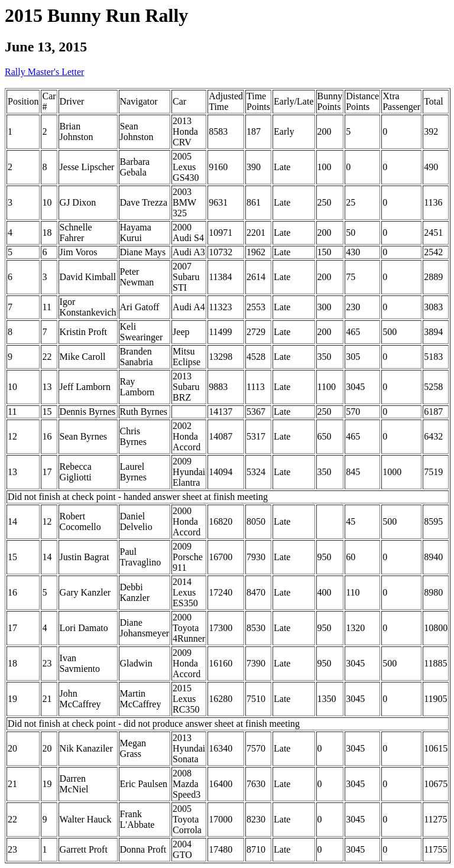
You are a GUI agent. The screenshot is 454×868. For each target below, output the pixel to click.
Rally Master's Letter (44, 72)
